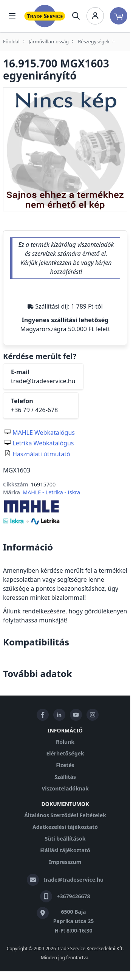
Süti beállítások (65, 839)
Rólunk (65, 742)
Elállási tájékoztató (65, 850)
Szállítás (65, 777)
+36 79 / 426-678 (34, 410)
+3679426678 (73, 896)
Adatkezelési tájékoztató (65, 827)
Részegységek (94, 41)
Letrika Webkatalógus (43, 443)
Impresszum (65, 862)
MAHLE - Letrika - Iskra (51, 492)
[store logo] (45, 16)
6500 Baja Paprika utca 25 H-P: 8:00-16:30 (74, 921)
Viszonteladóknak (65, 788)
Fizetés (65, 765)
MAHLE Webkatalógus (44, 433)
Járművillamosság (49, 41)
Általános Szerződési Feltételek (65, 815)
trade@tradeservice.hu (43, 381)
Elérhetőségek (65, 753)
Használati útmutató (41, 454)
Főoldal (11, 41)
